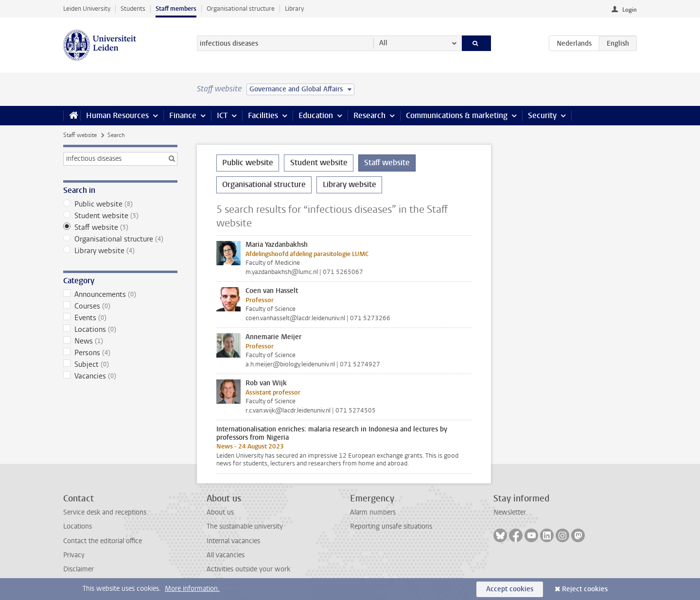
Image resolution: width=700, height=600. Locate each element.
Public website (120, 204)
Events (120, 318)
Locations (120, 329)
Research (369, 115)
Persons (120, 353)
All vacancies (226, 555)
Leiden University (87, 9)
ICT (222, 115)
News (120, 341)
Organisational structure (241, 9)
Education (316, 115)
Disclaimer (79, 569)
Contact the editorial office (103, 541)
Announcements (120, 294)
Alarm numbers (373, 512)
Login (630, 10)
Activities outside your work (248, 569)
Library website (120, 251)
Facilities (263, 115)
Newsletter (510, 512)
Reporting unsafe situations (391, 526)
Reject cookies (585, 589)
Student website (120, 216)
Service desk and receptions (105, 512)
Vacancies (120, 376)
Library (294, 9)
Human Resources (117, 115)
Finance (183, 115)
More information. (192, 589)
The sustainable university (245, 526)
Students (133, 9)
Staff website (80, 135)
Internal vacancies (233, 541)
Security (542, 115)
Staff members (176, 9)
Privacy (74, 555)
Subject (120, 364)
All (383, 43)
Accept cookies (510, 589)
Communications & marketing (457, 115)
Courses (120, 306)
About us (220, 512)
